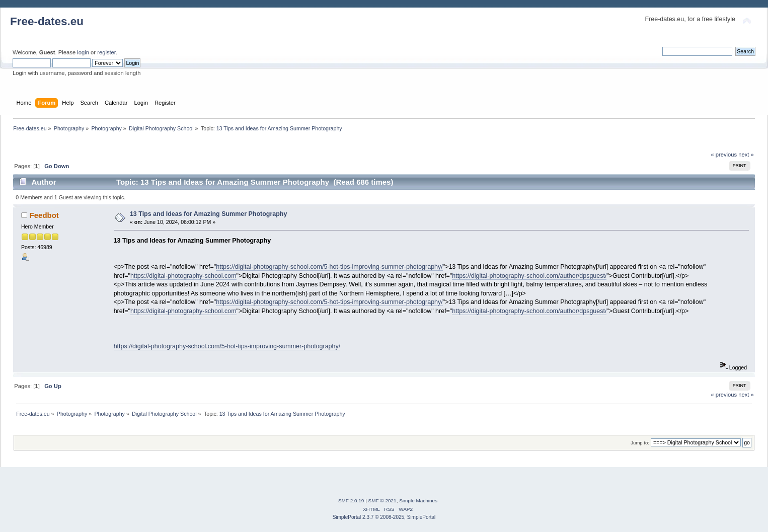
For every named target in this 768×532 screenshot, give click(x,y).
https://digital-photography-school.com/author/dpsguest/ (529, 276)
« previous (724, 155)
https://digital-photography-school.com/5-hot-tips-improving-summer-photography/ (329, 267)
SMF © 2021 (382, 501)
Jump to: (640, 443)
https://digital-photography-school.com (183, 276)
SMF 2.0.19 (351, 501)
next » (746, 155)
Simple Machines (418, 501)
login (83, 52)
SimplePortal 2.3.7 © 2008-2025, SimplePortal (384, 517)
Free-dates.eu (47, 21)
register (106, 52)
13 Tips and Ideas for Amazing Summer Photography (208, 214)
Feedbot (44, 215)
